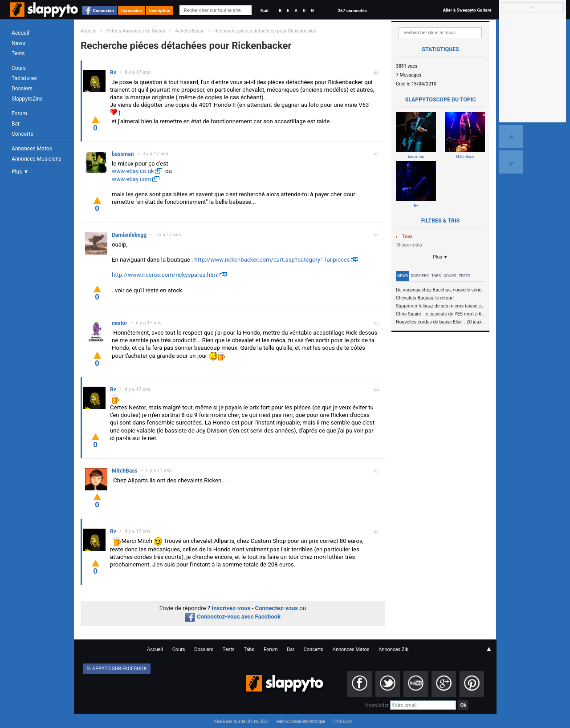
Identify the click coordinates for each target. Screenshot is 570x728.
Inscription (160, 10)
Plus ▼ (20, 172)
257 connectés (352, 10)
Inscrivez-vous (231, 608)
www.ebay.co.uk (133, 171)
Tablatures (24, 78)
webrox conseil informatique (301, 721)
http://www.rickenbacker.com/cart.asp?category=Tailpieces (272, 260)
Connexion (104, 10)
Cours (19, 68)
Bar (16, 124)
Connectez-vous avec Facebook (233, 617)
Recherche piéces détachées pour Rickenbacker (265, 31)
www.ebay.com (132, 179)
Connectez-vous (277, 608)
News (18, 43)
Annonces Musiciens (37, 159)
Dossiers (22, 89)
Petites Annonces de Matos (136, 31)
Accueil (20, 33)
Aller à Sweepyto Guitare (467, 10)
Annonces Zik (393, 649)
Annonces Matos (32, 149)
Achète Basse (190, 31)
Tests (18, 53)
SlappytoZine (27, 99)
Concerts (22, 134)
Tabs (436, 276)
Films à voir (342, 721)
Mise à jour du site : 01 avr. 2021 (241, 721)
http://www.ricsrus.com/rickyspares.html (165, 275)
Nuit (265, 10)
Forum (19, 113)
